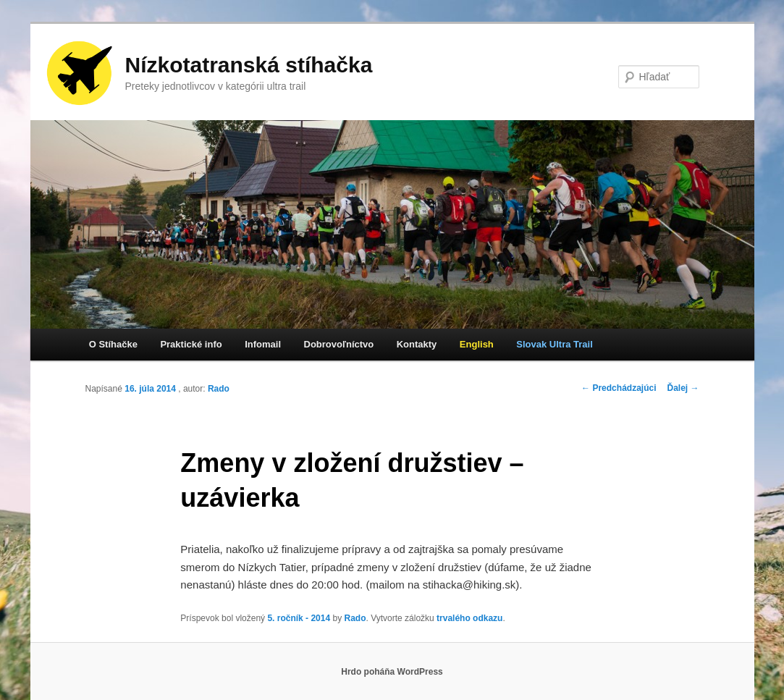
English (477, 344)
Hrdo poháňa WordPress (392, 672)
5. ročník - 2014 (299, 618)
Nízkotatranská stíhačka (249, 65)
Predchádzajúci (619, 388)
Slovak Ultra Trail (555, 344)
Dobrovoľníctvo (339, 344)
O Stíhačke (113, 344)
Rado (219, 389)
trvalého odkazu (469, 618)
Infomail (263, 344)
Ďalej (683, 388)
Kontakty (417, 344)
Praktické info (191, 344)
